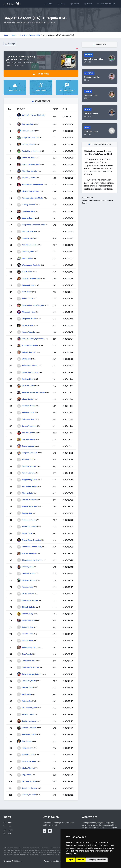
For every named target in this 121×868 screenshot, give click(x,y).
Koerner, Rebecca (29, 553)
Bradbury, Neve (28, 158)
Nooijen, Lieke (28, 379)
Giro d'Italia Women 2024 (30, 35)
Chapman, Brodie (29, 319)
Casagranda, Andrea (30, 667)
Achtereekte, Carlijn (30, 647)
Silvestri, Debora (29, 406)
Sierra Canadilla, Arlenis (32, 560)
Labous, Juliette (29, 144)
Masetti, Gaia (27, 493)
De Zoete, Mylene (29, 781)
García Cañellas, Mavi (31, 164)
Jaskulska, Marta (29, 681)
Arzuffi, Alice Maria (30, 245)
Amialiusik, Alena (29, 734)
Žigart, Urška (27, 272)
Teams (10, 830)
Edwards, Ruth (28, 124)
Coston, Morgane (29, 721)
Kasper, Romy (28, 614)
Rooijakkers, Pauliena (31, 151)
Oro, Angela (27, 654)
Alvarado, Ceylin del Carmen (33, 392)
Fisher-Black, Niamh (30, 345)
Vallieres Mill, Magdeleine (32, 184)
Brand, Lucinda (28, 446)
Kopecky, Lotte (28, 238)
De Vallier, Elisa (28, 594)
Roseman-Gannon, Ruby (32, 547)
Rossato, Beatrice (29, 466)
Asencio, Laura (28, 412)
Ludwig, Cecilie (28, 218)
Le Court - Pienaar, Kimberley (34, 115)
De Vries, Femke (28, 386)
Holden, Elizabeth (29, 728)
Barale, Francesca (29, 426)
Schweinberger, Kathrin (32, 674)
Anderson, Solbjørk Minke (33, 198)
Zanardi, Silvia (28, 714)
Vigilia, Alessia (28, 768)
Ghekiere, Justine (29, 178)
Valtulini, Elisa (28, 459)
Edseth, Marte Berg (30, 506)
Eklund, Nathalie (29, 607)
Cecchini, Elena (28, 573)
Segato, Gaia (27, 513)
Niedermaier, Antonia (31, 191)
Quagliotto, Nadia (29, 761)
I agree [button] (71, 860)
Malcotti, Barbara (29, 231)
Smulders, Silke (28, 211)
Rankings (10, 44)
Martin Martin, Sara (30, 372)
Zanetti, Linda (28, 634)
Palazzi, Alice (27, 640)
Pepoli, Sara (27, 533)
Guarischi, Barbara (30, 788)
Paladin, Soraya (28, 473)
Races (14, 35)
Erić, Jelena (27, 741)
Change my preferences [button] (97, 860)
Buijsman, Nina (28, 419)
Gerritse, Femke (28, 439)
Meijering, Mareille (30, 171)
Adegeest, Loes (28, 285)
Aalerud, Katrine (29, 352)
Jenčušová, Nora (29, 661)
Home (6, 35)
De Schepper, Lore (29, 708)
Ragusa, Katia (28, 587)
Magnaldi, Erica (28, 312)
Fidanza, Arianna (29, 520)
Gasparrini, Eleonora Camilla (34, 225)
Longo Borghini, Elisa (31, 137)
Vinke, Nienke (28, 399)
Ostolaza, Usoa (28, 252)
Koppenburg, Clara (30, 480)
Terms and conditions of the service (58, 861)
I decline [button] (81, 860)
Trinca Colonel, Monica (31, 540)
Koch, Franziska (28, 131)
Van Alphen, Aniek (29, 486)
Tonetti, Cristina (29, 755)
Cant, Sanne (27, 292)
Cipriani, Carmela (29, 500)
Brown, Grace (28, 325)
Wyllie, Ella (26, 359)
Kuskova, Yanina (29, 580)
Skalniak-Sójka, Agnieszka (33, 339)
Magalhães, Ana (29, 620)
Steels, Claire (27, 298)
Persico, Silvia (28, 567)
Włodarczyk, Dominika (31, 265)
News (10, 833)
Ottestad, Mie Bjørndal (31, 278)
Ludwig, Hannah (29, 205)
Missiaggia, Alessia (30, 600)
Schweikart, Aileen (30, 366)
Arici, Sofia (26, 694)
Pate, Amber (27, 701)
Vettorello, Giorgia (29, 526)
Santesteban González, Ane (33, 305)
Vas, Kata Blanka (29, 433)
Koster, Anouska (29, 332)
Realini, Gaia (27, 258)
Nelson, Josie (28, 687)
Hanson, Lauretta (29, 795)
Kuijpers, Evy (27, 748)
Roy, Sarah (26, 775)
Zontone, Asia (28, 627)
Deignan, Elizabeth (30, 453)
